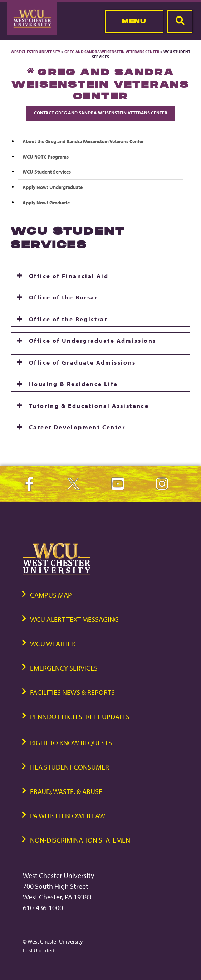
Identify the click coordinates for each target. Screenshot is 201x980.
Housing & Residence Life (73, 384)
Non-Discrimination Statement (82, 840)
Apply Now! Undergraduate (53, 187)
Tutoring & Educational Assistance (89, 405)
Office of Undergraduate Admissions (93, 340)
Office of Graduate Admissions (82, 362)
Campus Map (51, 595)
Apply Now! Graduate (46, 202)
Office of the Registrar (68, 319)
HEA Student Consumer (70, 767)
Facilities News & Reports (72, 692)
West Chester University (36, 52)
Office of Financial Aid (69, 276)
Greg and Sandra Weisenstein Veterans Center (112, 52)
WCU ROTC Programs (46, 157)
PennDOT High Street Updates (80, 716)
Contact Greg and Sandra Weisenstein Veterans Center (101, 113)
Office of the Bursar (63, 297)
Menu (134, 21)
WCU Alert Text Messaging (74, 619)
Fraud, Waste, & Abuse (66, 791)
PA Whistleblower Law (68, 816)
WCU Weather (53, 643)
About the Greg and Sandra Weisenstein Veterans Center (83, 141)
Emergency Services (64, 668)
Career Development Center (77, 427)
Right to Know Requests (71, 743)
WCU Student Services (47, 172)
